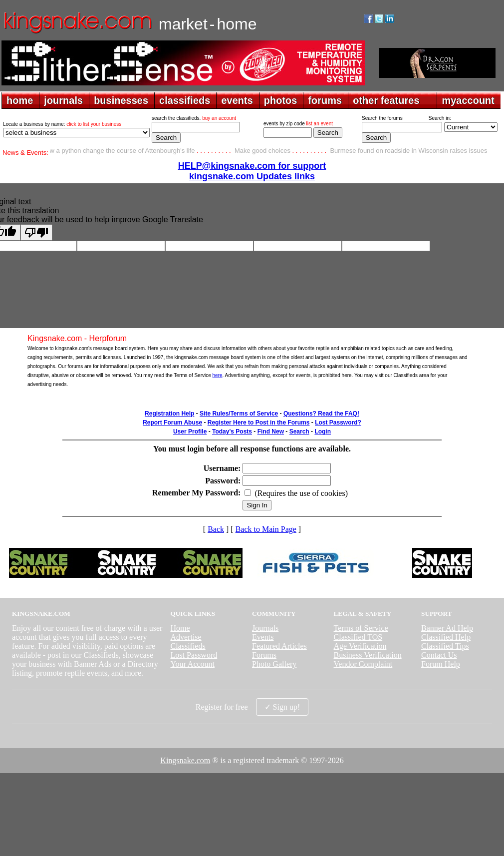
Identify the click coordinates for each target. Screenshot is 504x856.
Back (216, 529)
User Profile (190, 431)
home (20, 100)
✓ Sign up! (282, 707)
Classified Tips (445, 646)
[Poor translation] (36, 232)
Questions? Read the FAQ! (321, 414)
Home (180, 628)
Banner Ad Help (447, 628)
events (237, 100)
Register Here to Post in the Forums (259, 423)
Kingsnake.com (185, 760)
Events (263, 637)
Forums (264, 655)
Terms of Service (361, 628)
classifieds (185, 100)
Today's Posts (232, 431)
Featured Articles (279, 646)
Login (323, 431)
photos (281, 100)
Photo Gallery (274, 664)
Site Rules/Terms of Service (239, 414)
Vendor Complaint (363, 664)
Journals (265, 628)
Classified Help (446, 637)
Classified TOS (358, 637)
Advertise (186, 637)
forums (325, 100)
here (218, 375)
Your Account (192, 664)
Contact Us (439, 655)
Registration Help (169, 414)
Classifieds (188, 646)
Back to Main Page (266, 529)
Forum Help (441, 664)
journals (63, 100)
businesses (121, 100)
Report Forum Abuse (172, 423)
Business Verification (368, 655)
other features (386, 100)
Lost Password (194, 655)
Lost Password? (338, 423)
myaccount (468, 100)
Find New (271, 431)
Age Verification (360, 646)
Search (299, 431)
